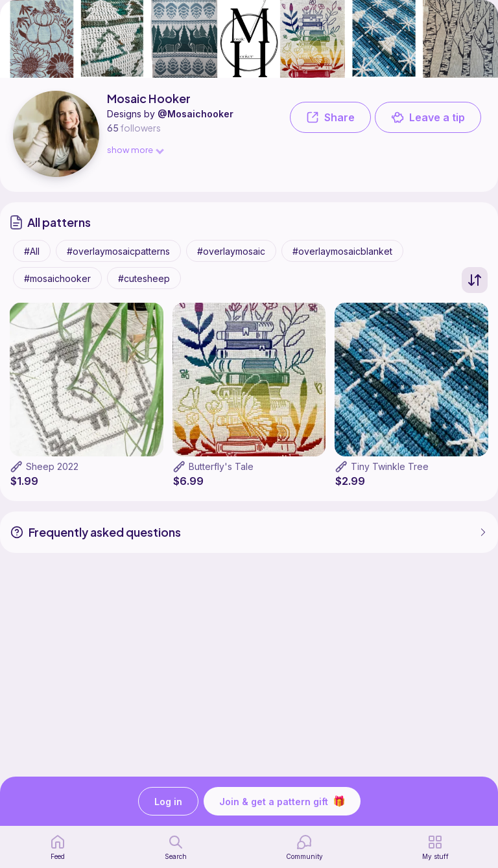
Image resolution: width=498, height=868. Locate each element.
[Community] (304, 847)
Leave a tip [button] (428, 117)
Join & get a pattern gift (282, 801)
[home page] (58, 847)
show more (135, 149)
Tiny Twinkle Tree (390, 466)
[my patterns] (435, 847)
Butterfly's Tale (221, 466)
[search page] (176, 847)
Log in (168, 802)
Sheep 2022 (52, 466)
